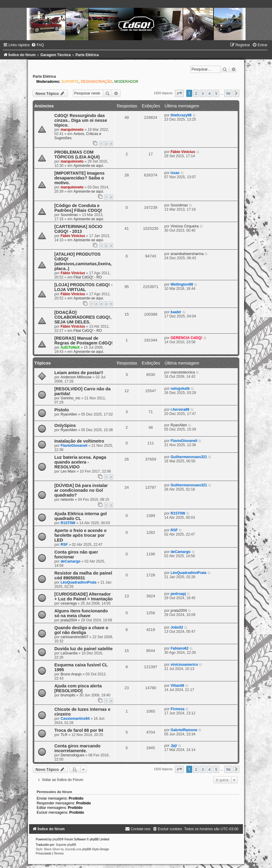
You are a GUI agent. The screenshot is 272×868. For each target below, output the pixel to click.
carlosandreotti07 (75, 637)
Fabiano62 (180, 648)
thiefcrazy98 (181, 115)
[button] (179, 93)
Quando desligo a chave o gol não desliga (81, 630)
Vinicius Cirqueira (185, 226)
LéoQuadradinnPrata (79, 582)
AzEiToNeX (70, 347)
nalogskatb (180, 389)
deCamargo (71, 561)
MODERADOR (126, 82)
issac (175, 173)
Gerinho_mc (70, 398)
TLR (64, 735)
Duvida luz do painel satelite (83, 649)
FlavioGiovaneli (74, 446)
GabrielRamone (184, 730)
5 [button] (216, 93)
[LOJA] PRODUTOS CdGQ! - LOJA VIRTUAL (83, 287)
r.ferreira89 (180, 410)
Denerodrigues (72, 755)
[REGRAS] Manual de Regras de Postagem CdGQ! (83, 341)
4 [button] (209, 93)
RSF (64, 545)
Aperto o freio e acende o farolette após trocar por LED (80, 535)
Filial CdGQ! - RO (88, 277)
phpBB (57, 839)
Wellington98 (182, 284)
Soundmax (69, 215)
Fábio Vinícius (183, 152)
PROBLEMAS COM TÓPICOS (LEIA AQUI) (77, 155)
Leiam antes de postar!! (79, 373)
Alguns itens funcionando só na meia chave (81, 613)
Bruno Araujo (71, 674)
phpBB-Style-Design (96, 849)
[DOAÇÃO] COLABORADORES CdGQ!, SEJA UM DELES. (83, 317)
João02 (177, 627)
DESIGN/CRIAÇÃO (96, 82)
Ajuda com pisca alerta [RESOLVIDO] (78, 688)
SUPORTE (70, 82)
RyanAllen (69, 414)
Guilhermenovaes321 (189, 457)
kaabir (176, 312)
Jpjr (174, 746)
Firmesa (178, 709)
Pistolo (61, 410)
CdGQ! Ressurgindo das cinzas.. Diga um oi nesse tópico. (81, 120)
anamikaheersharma (187, 254)
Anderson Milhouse (76, 377)
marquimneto (72, 130)
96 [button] (228, 93)
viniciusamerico (184, 665)
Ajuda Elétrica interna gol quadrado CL (81, 516)
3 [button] (203, 93)
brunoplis (68, 695)
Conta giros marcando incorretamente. (77, 748)
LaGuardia (69, 653)
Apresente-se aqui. (89, 166)
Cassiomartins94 (75, 719)
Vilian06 (178, 686)
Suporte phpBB (66, 845)
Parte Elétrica (44, 77)
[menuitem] (37, 45)
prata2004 (69, 620)
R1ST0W (68, 523)
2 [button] (196, 93)
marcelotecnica (183, 372)
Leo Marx (68, 471)
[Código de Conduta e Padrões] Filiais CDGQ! (78, 208)
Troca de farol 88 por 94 (79, 730)
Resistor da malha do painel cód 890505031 (83, 575)
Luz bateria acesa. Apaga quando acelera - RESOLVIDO (80, 462)
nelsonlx (67, 500)
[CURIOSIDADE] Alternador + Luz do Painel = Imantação (83, 596)
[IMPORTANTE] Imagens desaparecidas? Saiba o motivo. (79, 178)
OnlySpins (65, 425)
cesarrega (69, 603)
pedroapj (178, 594)
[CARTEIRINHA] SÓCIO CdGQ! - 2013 (78, 229)
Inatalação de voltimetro (79, 441)
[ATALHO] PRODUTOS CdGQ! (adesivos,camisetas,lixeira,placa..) (83, 261)
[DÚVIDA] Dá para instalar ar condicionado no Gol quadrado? (81, 490)
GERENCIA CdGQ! (187, 338)
